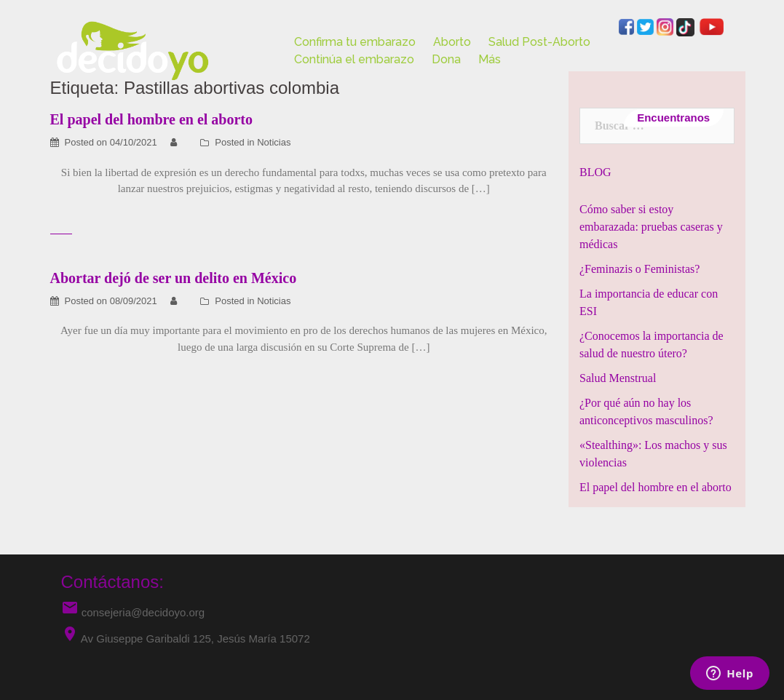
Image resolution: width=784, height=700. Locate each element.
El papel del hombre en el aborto (656, 487)
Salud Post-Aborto (539, 42)
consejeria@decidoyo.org (133, 612)
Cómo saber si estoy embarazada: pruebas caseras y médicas (651, 227)
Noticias (274, 142)
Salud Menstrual (618, 378)
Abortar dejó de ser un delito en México (174, 278)
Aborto (452, 42)
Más (490, 59)
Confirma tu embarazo (355, 42)
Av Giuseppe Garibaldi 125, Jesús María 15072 (195, 639)
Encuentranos (674, 118)
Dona (446, 59)
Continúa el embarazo (354, 59)
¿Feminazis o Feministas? (640, 269)
